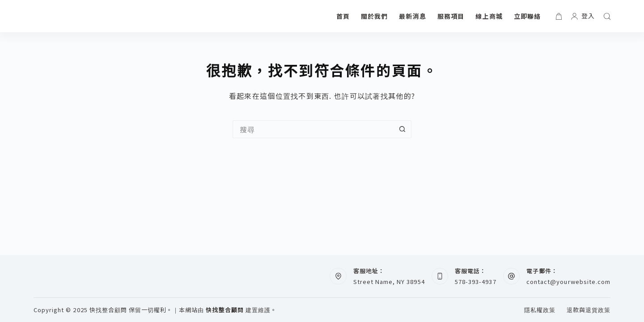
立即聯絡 (527, 16)
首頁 (343, 16)
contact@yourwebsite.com (568, 282)
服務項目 (451, 16)
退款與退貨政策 (589, 310)
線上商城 (489, 16)
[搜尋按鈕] (402, 129)
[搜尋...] (313, 129)
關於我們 (374, 16)
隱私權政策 (540, 310)
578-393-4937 (475, 282)
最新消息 (412, 16)
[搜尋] (607, 16)
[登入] (583, 16)
